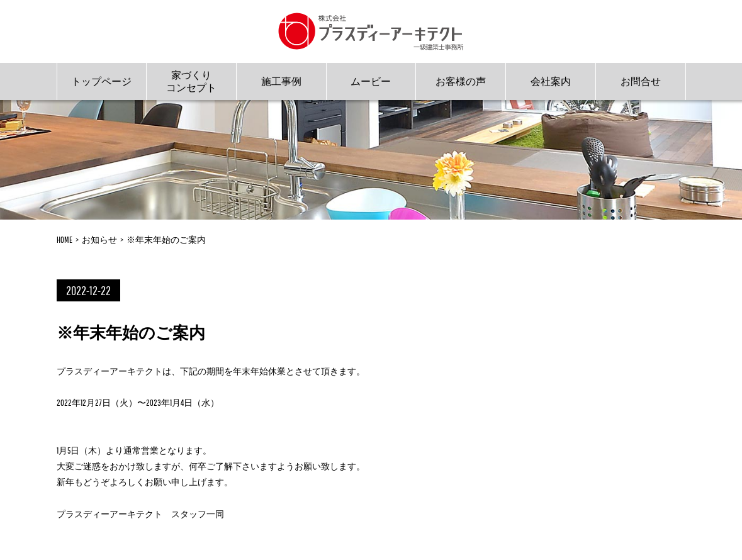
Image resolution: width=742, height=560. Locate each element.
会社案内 (551, 81)
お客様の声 (461, 81)
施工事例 (281, 81)
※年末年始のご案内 (166, 240)
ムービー (371, 81)
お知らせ (99, 240)
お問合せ (641, 81)
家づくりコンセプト (191, 81)
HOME (65, 240)
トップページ (101, 81)
